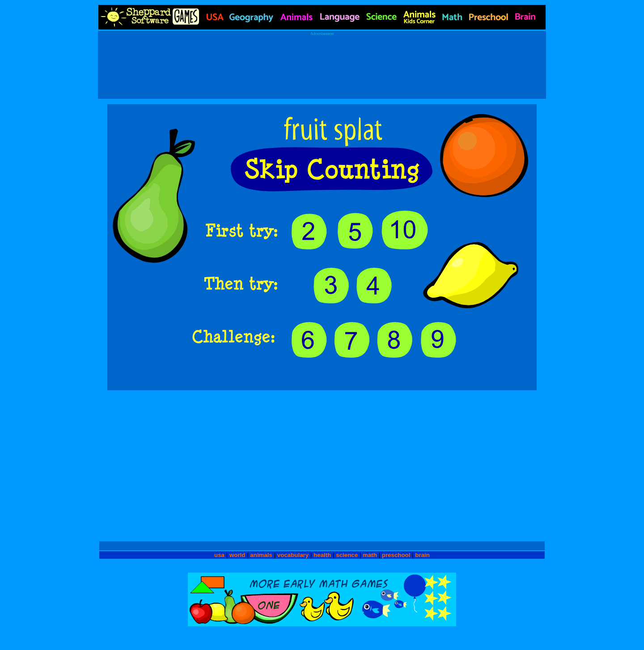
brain (422, 555)
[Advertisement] (322, 63)
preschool (397, 555)
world (237, 555)
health (322, 555)
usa (219, 555)
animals (261, 555)
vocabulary (293, 555)
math (370, 555)
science (347, 555)
